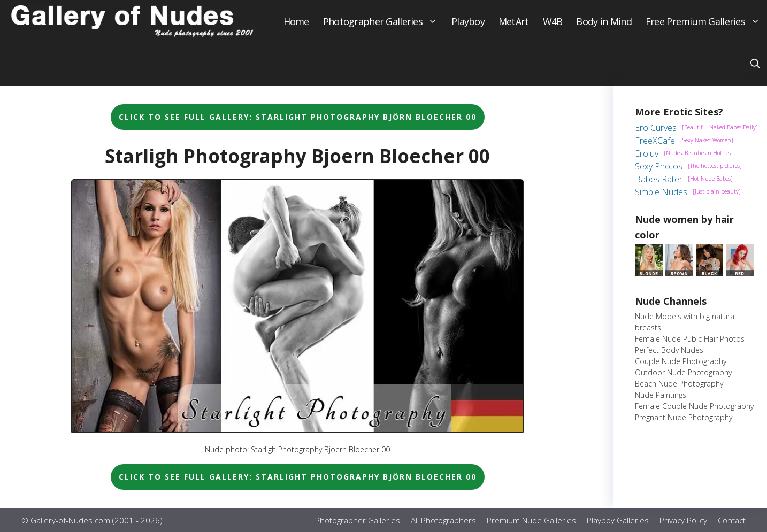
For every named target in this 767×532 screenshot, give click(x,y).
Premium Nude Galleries (531, 520)
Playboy (468, 21)
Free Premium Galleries (706, 21)
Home (296, 21)
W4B (553, 21)
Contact (732, 520)
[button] (755, 64)
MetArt (514, 21)
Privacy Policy (683, 520)
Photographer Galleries (384, 21)
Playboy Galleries (618, 520)
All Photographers (443, 520)
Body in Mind (604, 21)
